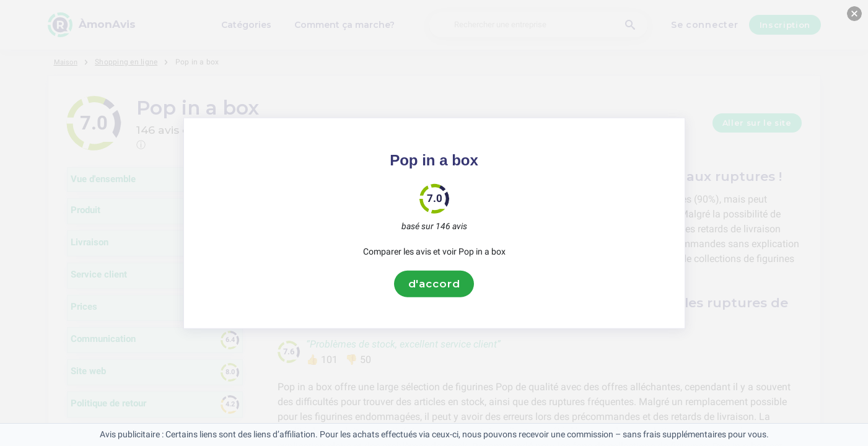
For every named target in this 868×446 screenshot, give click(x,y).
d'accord (434, 284)
